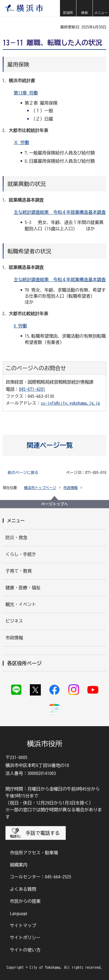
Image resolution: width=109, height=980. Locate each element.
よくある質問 (23, 889)
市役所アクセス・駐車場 (34, 853)
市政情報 (71, 488)
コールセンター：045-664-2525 (41, 877)
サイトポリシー (25, 938)
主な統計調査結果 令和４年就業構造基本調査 (60, 212)
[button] (68, 8)
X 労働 (20, 326)
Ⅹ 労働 (21, 142)
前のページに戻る (23, 473)
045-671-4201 (32, 389)
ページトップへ (55, 504)
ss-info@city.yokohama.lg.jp (70, 403)
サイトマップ (23, 926)
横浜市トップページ (40, 488)
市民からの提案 (25, 901)
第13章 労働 (26, 93)
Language (19, 913)
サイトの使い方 (25, 950)
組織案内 (19, 865)
